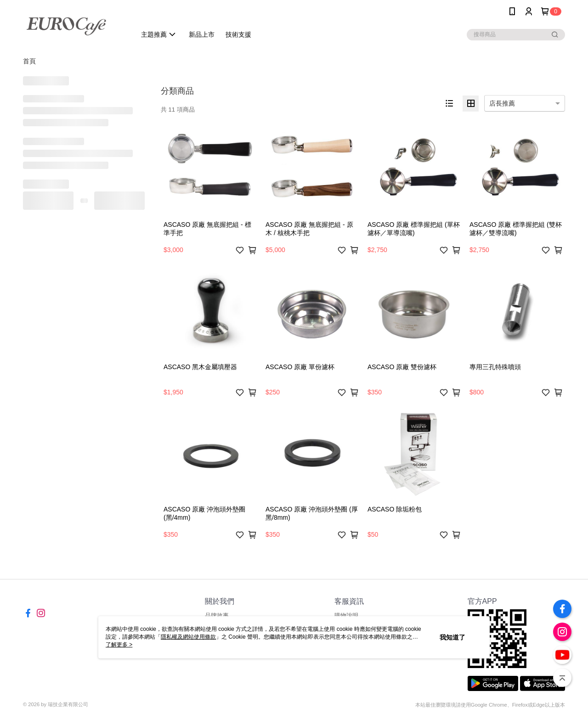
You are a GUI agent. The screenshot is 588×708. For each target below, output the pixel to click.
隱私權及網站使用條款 (188, 637)
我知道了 (452, 637)
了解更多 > (119, 645)
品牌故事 (217, 615)
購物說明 (346, 615)
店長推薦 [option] (502, 103)
